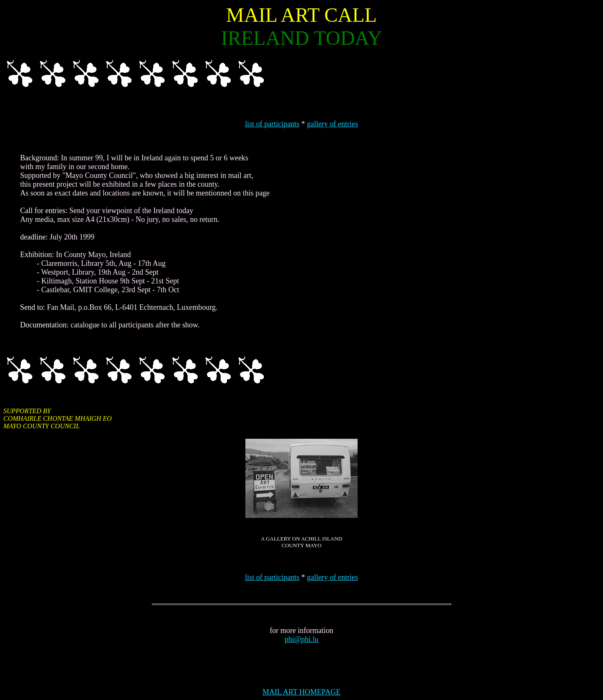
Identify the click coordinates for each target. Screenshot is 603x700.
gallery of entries (332, 124)
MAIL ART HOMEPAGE (301, 692)
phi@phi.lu (301, 639)
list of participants (272, 124)
